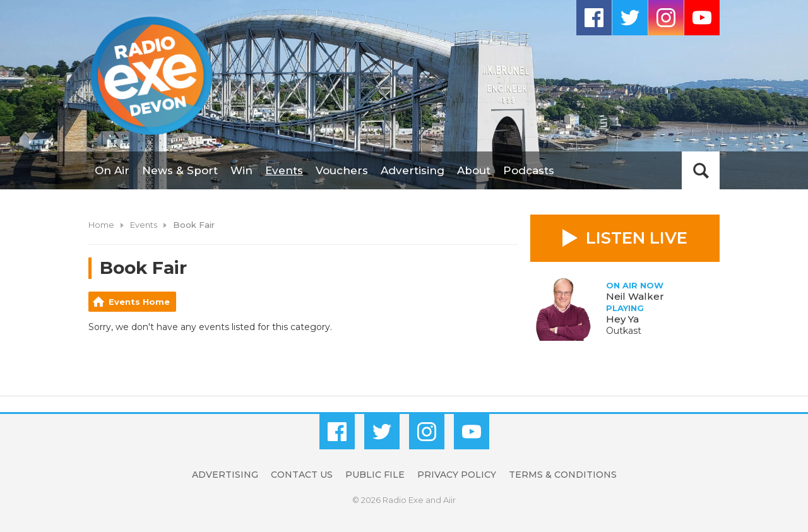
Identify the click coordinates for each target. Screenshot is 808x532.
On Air (112, 170)
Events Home (139, 302)
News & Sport (180, 170)
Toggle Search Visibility (701, 170)
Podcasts (529, 170)
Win (241, 170)
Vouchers (342, 170)
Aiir (449, 500)
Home (101, 225)
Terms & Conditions (563, 475)
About (474, 170)
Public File (375, 475)
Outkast (624, 331)
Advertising (413, 170)
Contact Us (302, 475)
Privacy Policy (457, 475)
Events (284, 170)
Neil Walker (635, 296)
